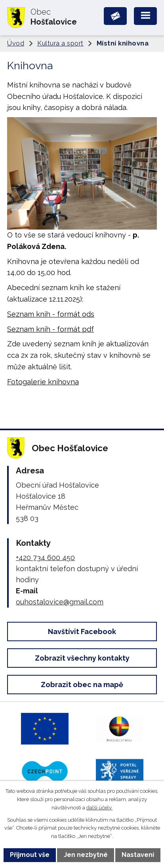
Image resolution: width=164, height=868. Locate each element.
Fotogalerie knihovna (43, 382)
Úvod (16, 43)
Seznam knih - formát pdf (51, 329)
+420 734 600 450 (45, 557)
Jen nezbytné (86, 855)
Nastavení (138, 855)
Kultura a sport (60, 43)
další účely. (99, 808)
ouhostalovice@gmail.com (60, 602)
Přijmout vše (30, 855)
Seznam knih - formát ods (51, 314)
